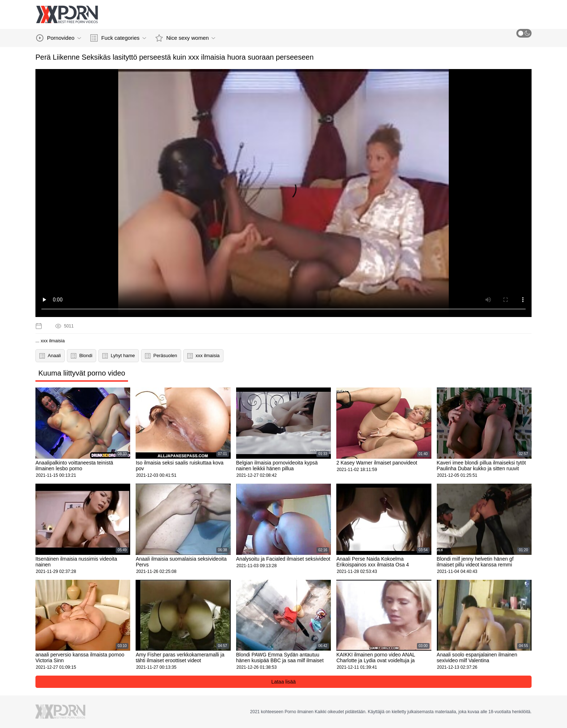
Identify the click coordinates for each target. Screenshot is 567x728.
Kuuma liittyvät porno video (82, 373)
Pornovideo (59, 38)
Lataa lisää (283, 682)
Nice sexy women (186, 38)
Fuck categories (118, 38)
